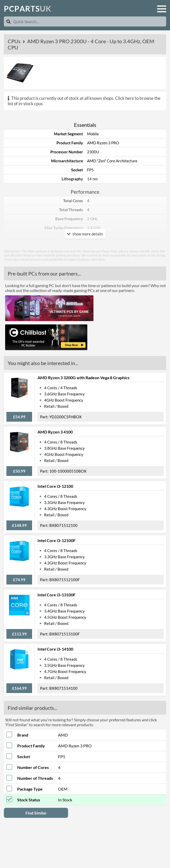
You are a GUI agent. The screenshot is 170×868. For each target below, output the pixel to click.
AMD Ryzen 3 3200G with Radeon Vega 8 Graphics (83, 378)
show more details (85, 234)
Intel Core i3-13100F (56, 595)
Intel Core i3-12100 (55, 486)
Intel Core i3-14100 (55, 649)
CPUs (15, 41)
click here (98, 259)
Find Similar (36, 813)
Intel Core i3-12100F (56, 540)
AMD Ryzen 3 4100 (55, 432)
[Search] (8, 21)
